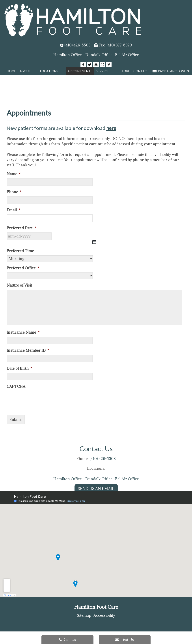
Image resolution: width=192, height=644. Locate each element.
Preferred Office (23, 268)
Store (125, 71)
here (111, 128)
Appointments (80, 71)
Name (14, 174)
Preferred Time (20, 251)
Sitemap (84, 615)
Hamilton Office (68, 55)
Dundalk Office (99, 55)
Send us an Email (96, 489)
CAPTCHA (16, 387)
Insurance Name (23, 332)
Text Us (125, 640)
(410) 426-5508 (77, 45)
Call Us (67, 640)
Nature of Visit (19, 285)
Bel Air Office (127, 55)
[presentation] (40, 399)
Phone (14, 192)
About (25, 71)
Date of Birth (19, 369)
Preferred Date (21, 228)
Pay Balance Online (172, 71)
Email (13, 210)
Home (11, 71)
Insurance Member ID (28, 351)
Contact (141, 71)
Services (103, 71)
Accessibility (104, 615)
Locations (49, 71)
